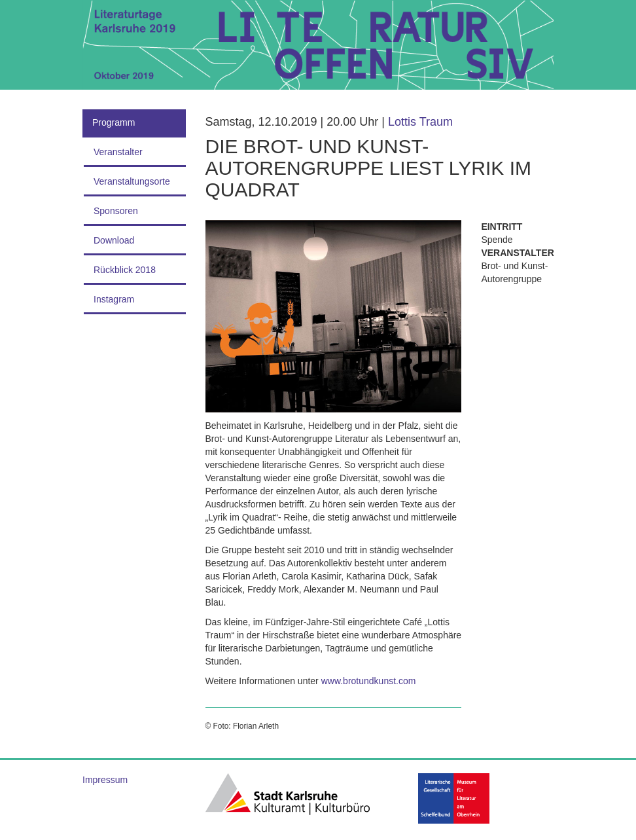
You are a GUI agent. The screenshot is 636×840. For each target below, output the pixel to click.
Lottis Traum (420, 122)
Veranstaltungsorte (132, 181)
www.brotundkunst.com (369, 681)
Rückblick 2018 (125, 270)
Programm (114, 122)
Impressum (105, 780)
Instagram (114, 299)
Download (114, 240)
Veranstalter (118, 152)
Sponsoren (116, 211)
